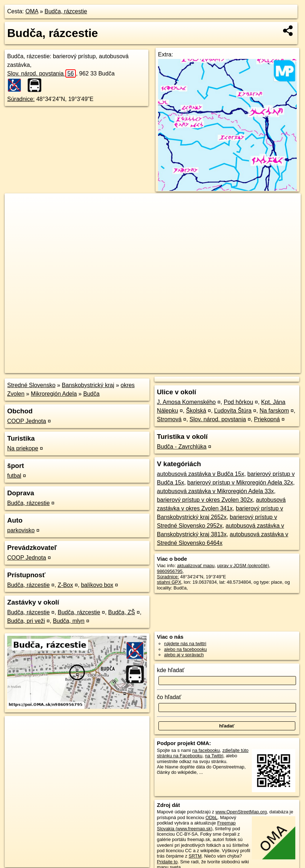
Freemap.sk (214, 368)
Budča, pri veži (26, 621)
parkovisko (21, 530)
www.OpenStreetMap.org (241, 812)
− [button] (17, 217)
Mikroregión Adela (54, 394)
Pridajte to (167, 862)
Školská (196, 411)
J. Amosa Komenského (186, 402)
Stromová (169, 419)
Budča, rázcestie (66, 11)
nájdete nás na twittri (185, 644)
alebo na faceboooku (186, 649)
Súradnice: (21, 99)
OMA (32, 11)
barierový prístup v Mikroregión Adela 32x (240, 483)
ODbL (211, 818)
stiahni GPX (169, 582)
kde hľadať (171, 670)
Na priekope (23, 448)
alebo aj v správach (184, 655)
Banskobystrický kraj (88, 385)
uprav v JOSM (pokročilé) (243, 566)
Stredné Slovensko (31, 385)
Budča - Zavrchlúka (182, 447)
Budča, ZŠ (122, 612)
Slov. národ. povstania (41, 74)
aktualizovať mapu (196, 566)
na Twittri (214, 756)
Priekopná (267, 419)
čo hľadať (169, 697)
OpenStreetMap (177, 368)
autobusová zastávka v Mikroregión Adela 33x (216, 491)
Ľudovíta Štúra (233, 411)
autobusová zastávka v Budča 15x (201, 474)
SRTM (195, 856)
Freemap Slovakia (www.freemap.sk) (196, 826)
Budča (91, 394)
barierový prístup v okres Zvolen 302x (205, 500)
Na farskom (274, 411)
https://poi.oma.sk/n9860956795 (268, 368)
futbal (14, 476)
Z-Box (66, 585)
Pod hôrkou (239, 402)
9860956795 (170, 571)
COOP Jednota (27, 421)
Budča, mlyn (69, 621)
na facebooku (206, 750)
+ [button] (17, 206)
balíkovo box (97, 585)
